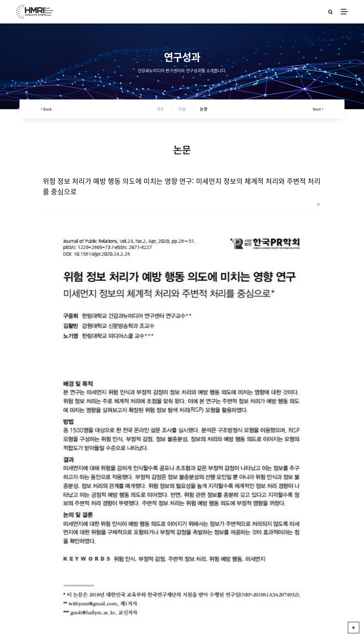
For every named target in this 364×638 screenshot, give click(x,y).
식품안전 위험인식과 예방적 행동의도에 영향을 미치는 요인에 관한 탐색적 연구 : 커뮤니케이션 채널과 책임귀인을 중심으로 (132, 518)
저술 (182, 109)
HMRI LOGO (35, 12)
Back (46, 109)
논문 (204, 109)
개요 (160, 109)
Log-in (119, 618)
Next (318, 109)
